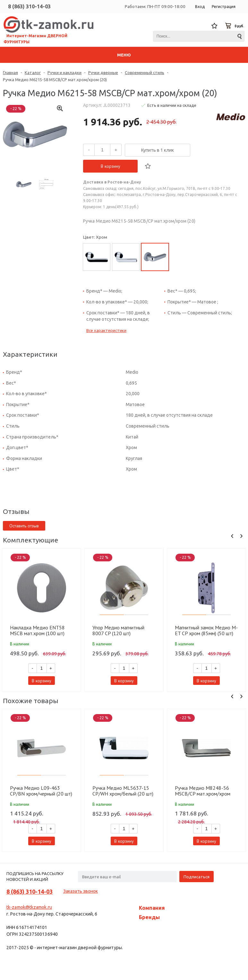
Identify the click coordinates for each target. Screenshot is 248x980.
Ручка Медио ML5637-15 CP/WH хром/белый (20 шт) (123, 791)
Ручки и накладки (64, 72)
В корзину (111, 166)
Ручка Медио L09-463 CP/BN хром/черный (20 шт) (41, 791)
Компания (152, 908)
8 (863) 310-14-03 (29, 6)
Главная (10, 72)
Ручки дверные (103, 72)
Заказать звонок (81, 891)
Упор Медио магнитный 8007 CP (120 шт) (118, 630)
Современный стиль (145, 72)
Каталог (33, 72)
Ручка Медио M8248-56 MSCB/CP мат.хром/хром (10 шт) (203, 791)
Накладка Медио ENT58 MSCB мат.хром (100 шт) (37, 630)
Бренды (149, 917)
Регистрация (224, 7)
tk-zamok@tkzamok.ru (29, 907)
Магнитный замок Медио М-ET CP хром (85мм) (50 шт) (206, 630)
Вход (200, 7)
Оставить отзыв (24, 526)
